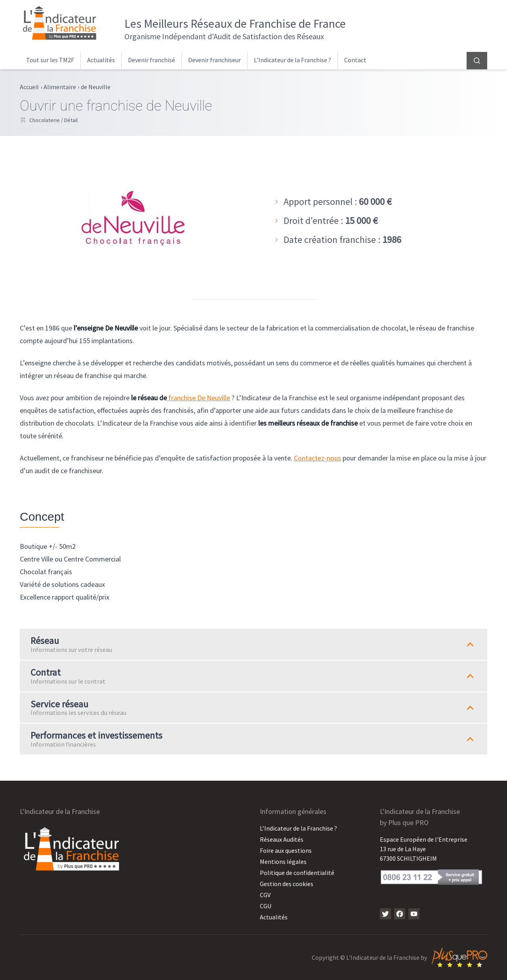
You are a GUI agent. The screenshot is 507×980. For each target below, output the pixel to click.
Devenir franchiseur (214, 60)
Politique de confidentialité (297, 873)
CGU (266, 906)
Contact (355, 60)
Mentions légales (283, 862)
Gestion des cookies (287, 884)
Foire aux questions (286, 850)
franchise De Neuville (198, 398)
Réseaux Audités (282, 839)
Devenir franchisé (152, 60)
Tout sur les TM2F (50, 60)
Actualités (101, 60)
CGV (265, 895)
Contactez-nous (317, 458)
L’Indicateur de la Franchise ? (293, 60)
